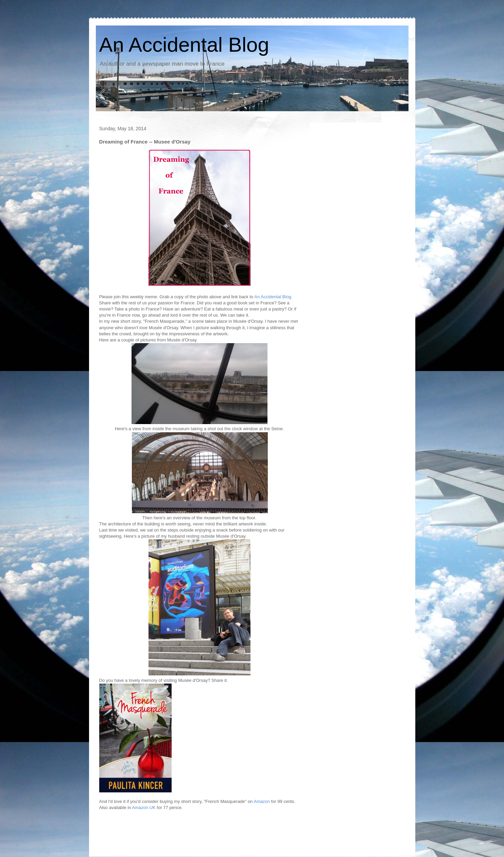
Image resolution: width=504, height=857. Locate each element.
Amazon (262, 801)
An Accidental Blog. (273, 297)
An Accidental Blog (184, 45)
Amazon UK (144, 808)
